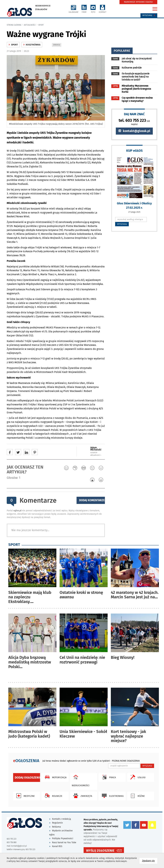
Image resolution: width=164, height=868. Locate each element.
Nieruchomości (81, 780)
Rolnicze (53, 796)
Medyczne (25, 796)
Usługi (137, 777)
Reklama (56, 827)
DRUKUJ (57, 45)
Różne (137, 796)
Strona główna (14, 25)
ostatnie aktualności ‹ (96, 454)
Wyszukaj (149, 15)
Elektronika (112, 796)
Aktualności (30, 25)
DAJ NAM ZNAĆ (134, 114)
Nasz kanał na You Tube (64, 842)
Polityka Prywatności (63, 838)
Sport (41, 25)
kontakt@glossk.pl (134, 131)
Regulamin (57, 823)
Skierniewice (43, 6)
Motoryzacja (55, 777)
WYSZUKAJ (122, 224)
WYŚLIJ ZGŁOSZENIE (100, 851)
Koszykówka (32, 45)
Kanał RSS (57, 846)
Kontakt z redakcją (61, 819)
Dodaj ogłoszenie (27, 778)
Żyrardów (41, 9)
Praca (108, 777)
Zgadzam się (150, 861)
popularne (122, 51)
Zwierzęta (82, 796)
